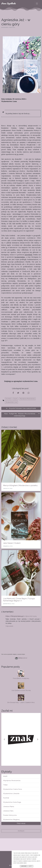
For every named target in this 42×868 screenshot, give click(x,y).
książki (15, 399)
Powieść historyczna (10, 815)
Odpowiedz (9, 626)
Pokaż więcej (21, 823)
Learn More (24, 866)
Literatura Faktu (8, 811)
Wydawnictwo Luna (11, 402)
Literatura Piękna (9, 807)
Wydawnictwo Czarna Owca (13, 789)
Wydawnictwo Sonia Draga (12, 802)
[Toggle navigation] (37, 4)
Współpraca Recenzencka (27, 399)
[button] (4, 739)
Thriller (5, 785)
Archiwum (21, 831)
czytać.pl (23, 658)
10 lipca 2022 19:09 (30, 616)
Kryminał (8, 399)
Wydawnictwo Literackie (11, 794)
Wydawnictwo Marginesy (11, 820)
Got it (31, 866)
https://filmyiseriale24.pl (15, 616)
